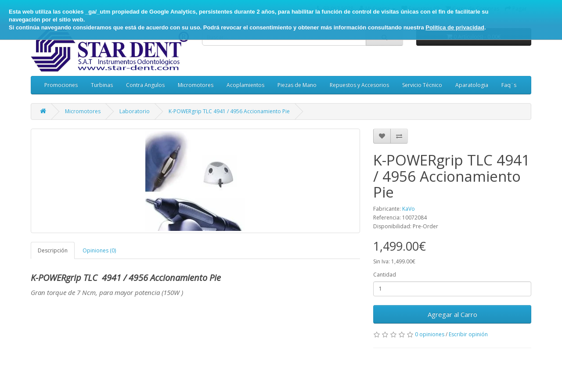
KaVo (409, 209)
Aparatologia (472, 85)
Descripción (53, 250)
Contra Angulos (145, 85)
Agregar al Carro (452, 314)
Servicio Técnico (422, 85)
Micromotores (196, 85)
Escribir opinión (468, 334)
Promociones (61, 85)
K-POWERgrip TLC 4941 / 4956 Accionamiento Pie (229, 111)
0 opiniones (430, 334)
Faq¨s (509, 85)
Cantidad (385, 275)
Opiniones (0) (99, 250)
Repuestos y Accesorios (359, 85)
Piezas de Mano (297, 85)
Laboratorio (135, 111)
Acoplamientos (245, 85)
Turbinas (102, 85)
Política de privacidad (455, 27)
